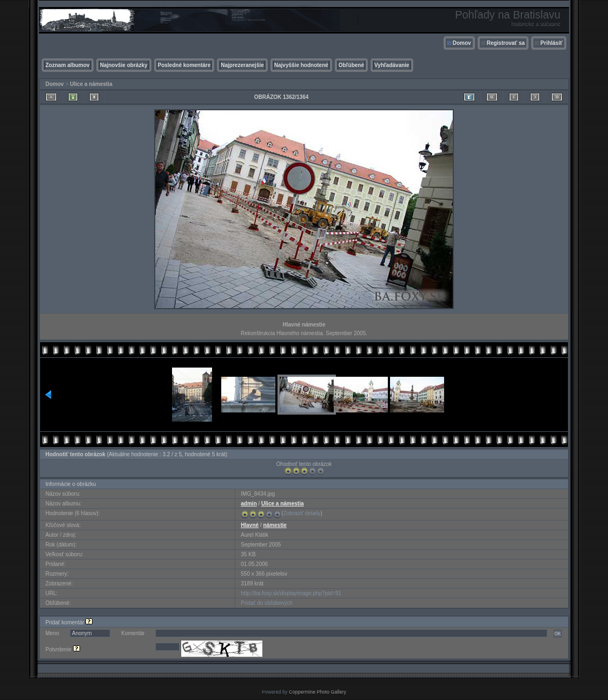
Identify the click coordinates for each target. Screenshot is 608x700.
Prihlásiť (551, 43)
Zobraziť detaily (302, 513)
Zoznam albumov (68, 65)
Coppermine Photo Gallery (318, 692)
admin (249, 504)
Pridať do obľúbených (267, 603)
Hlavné (250, 525)
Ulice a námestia (91, 84)
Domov (462, 43)
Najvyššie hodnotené (301, 65)
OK (558, 634)
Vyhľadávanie (392, 65)
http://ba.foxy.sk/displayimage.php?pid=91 (291, 593)
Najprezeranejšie (242, 65)
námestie (275, 525)
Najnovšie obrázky (124, 65)
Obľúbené (351, 65)
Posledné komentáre (184, 65)
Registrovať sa (506, 43)
